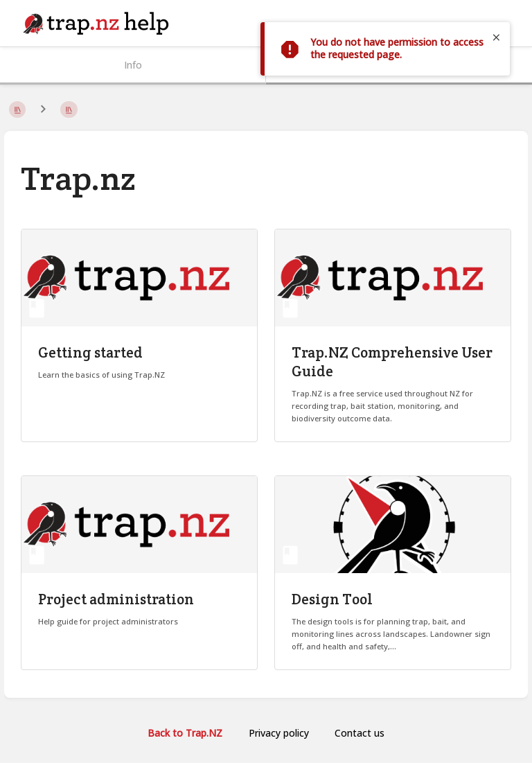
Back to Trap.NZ (185, 733)
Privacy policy (279, 733)
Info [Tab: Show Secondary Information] (133, 65)
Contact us (360, 733)
